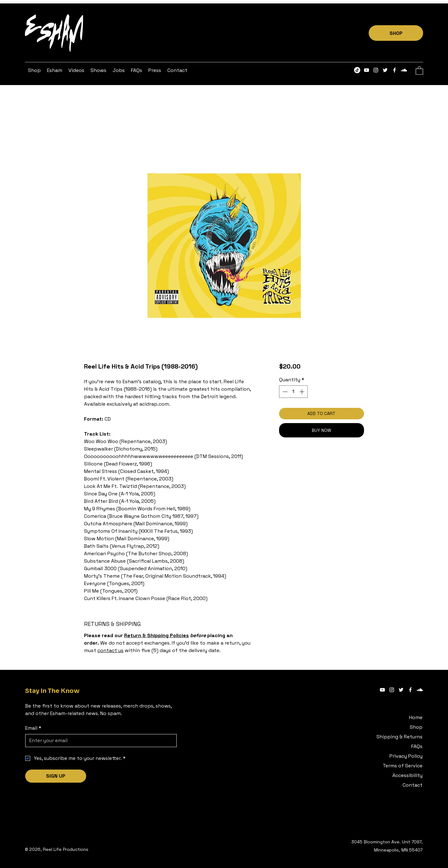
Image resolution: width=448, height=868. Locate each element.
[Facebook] (394, 70)
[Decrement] (284, 392)
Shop (416, 727)
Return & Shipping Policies (156, 635)
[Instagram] (376, 70)
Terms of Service (403, 766)
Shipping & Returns (399, 737)
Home (416, 717)
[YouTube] (366, 70)
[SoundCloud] (404, 70)
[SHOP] (396, 33)
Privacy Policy (406, 756)
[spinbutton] (293, 392)
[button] (55, 70)
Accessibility (407, 775)
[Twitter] (385, 70)
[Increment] (302, 392)
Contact (413, 785)
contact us (110, 650)
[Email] (99, 741)
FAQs (417, 746)
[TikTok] (357, 70)
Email (33, 728)
